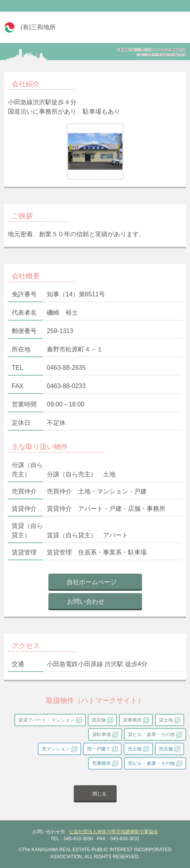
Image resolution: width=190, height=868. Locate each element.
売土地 (135, 749)
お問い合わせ (86, 602)
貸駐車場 (101, 734)
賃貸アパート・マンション (46, 720)
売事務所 (101, 763)
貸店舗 (99, 720)
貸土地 (166, 720)
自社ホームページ (92, 582)
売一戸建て (99, 749)
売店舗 (166, 749)
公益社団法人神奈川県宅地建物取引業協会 (114, 832)
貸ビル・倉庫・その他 (151, 734)
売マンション (56, 749)
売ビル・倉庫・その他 (151, 763)
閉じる (99, 794)
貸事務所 (132, 720)
